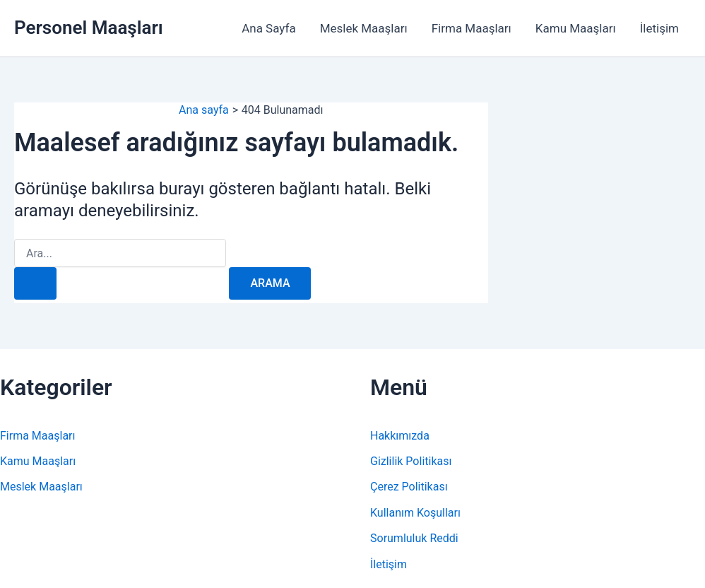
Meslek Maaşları (364, 28)
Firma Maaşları (472, 28)
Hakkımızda (400, 436)
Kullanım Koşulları (415, 513)
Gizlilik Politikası (411, 461)
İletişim (659, 28)
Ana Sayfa (268, 28)
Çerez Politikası (409, 487)
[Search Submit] (35, 283)
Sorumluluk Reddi (414, 538)
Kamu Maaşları (576, 28)
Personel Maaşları (89, 28)
